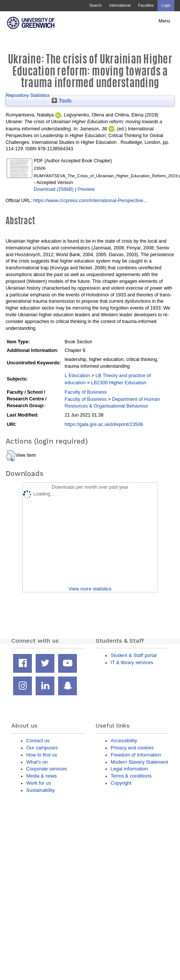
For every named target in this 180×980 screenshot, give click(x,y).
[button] (10, 456)
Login (166, 5)
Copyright (121, 783)
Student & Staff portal (134, 655)
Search (95, 5)
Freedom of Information (136, 755)
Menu (164, 21)
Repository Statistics (28, 95)
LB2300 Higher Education (119, 383)
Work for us (39, 783)
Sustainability (40, 790)
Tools (62, 101)
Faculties (146, 5)
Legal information (129, 769)
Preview (86, 189)
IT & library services (132, 662)
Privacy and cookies (132, 748)
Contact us (38, 741)
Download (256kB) (54, 189)
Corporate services (47, 769)
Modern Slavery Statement (139, 762)
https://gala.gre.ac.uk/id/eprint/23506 (104, 424)
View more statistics (90, 589)
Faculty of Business (85, 392)
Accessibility (124, 741)
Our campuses (42, 748)
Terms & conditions (131, 776)
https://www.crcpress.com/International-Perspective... (90, 200)
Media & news (41, 776)
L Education (77, 375)
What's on (37, 762)
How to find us (42, 755)
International (120, 5)
